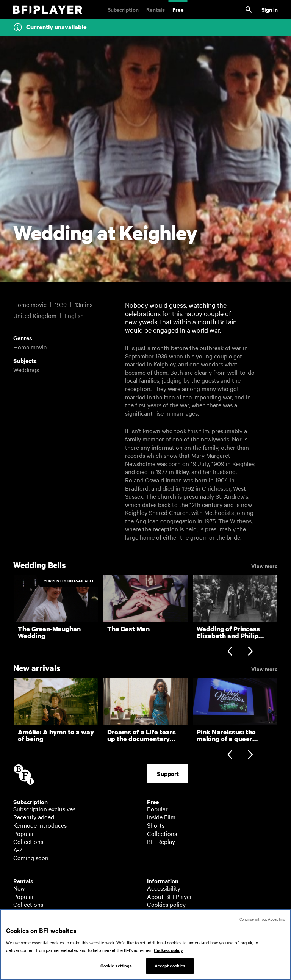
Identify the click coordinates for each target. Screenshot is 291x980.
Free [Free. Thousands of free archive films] (178, 9)
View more (264, 565)
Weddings (26, 369)
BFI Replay (161, 841)
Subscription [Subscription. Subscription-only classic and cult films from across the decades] (123, 9)
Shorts (156, 825)
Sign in (270, 9)
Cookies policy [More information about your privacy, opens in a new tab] (168, 957)
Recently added (34, 817)
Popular (24, 833)
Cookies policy (166, 904)
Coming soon (31, 858)
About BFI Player (170, 896)
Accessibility (164, 888)
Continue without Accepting (262, 926)
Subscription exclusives (44, 809)
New (19, 888)
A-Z (18, 850)
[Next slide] (250, 652)
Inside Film (161, 817)
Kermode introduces (40, 825)
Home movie (30, 347)
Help (153, 913)
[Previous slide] (230, 652)
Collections (28, 841)
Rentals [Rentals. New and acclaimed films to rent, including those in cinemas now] (156, 9)
